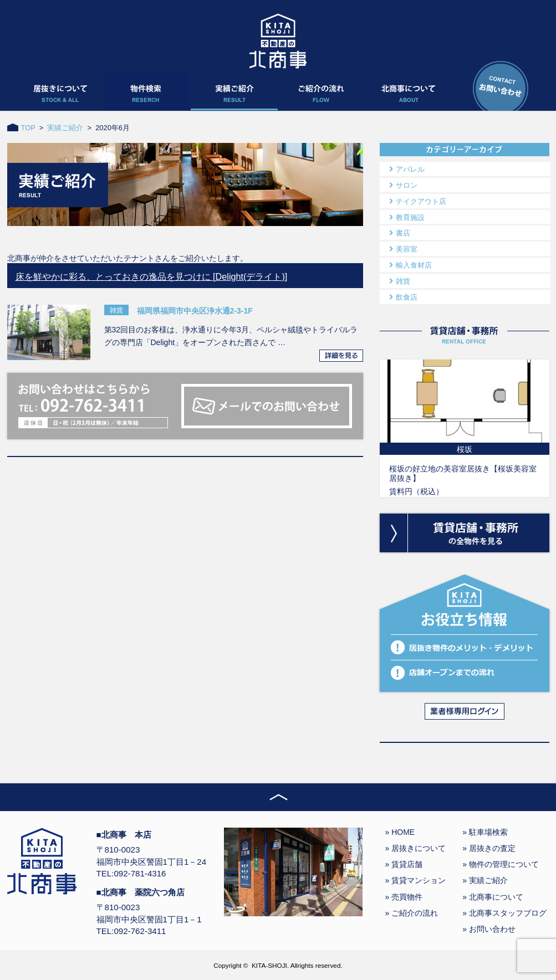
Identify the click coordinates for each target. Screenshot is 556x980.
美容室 (407, 249)
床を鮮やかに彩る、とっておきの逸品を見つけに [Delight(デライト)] (152, 276)
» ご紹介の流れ (412, 913)
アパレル (410, 169)
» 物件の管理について (501, 864)
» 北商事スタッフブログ (504, 913)
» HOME (400, 832)
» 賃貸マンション (416, 880)
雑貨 (403, 281)
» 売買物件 (404, 897)
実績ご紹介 (65, 128)
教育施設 (410, 217)
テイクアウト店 (421, 201)
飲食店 (407, 297)
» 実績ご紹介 (485, 880)
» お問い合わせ (489, 929)
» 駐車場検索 (485, 832)
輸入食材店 (414, 265)
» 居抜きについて (416, 848)
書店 (403, 233)
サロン (407, 185)
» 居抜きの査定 (489, 848)
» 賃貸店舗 (404, 864)
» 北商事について (493, 897)
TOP (28, 128)
